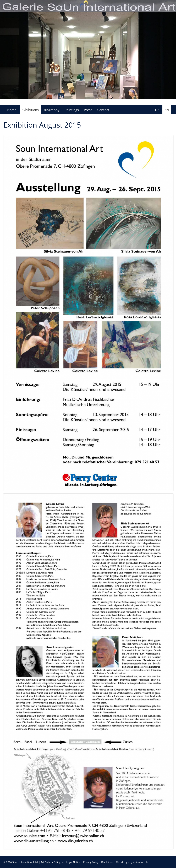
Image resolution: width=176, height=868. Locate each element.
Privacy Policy (91, 862)
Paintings (72, 110)
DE (157, 110)
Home (12, 110)
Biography (52, 110)
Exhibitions (30, 110)
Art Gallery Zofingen (52, 862)
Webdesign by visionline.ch (132, 862)
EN (167, 110)
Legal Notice (73, 862)
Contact (103, 110)
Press (88, 110)
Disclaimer (107, 862)
